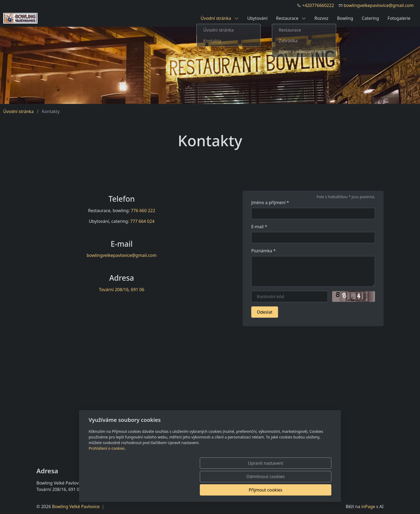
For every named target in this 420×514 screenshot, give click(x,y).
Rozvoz (321, 18)
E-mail (259, 227)
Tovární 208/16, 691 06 (121, 290)
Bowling (345, 18)
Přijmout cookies (305, 490)
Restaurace (291, 18)
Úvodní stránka (220, 18)
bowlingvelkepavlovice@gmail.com (379, 5)
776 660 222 (143, 211)
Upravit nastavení (198, 490)
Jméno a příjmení (270, 202)
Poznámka (263, 251)
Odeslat (265, 312)
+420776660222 (318, 5)
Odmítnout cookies (252, 490)
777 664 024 (142, 221)
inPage (368, 507)
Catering (370, 18)
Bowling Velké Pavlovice (76, 507)
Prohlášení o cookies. (107, 475)
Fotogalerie (399, 18)
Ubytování (257, 18)
